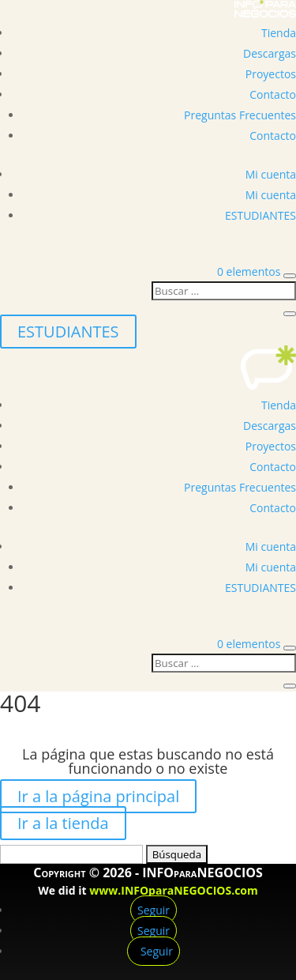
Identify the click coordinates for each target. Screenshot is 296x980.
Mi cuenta (271, 174)
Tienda (279, 33)
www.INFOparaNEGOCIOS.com (173, 890)
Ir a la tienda (63, 823)
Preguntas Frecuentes (240, 115)
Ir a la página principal (98, 796)
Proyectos (271, 74)
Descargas (270, 53)
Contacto (273, 94)
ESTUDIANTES (260, 215)
